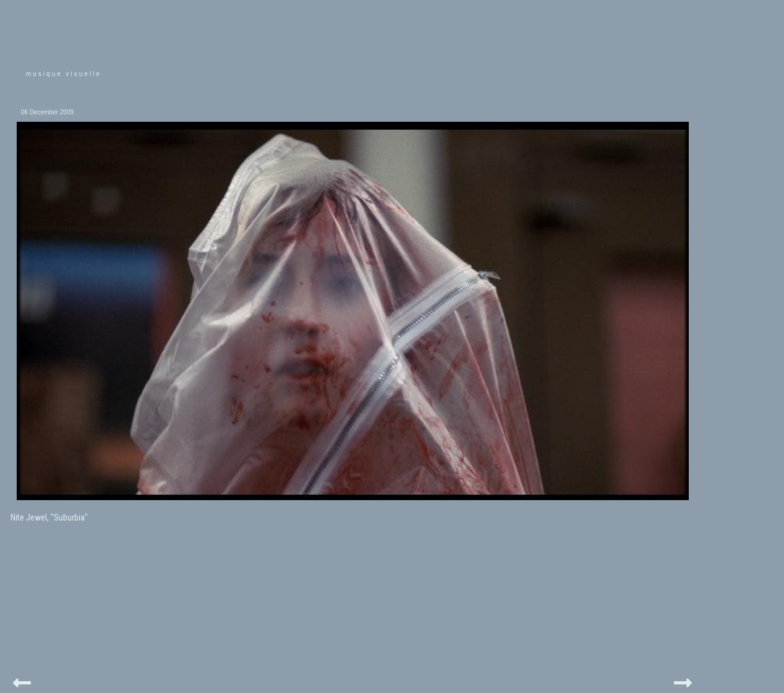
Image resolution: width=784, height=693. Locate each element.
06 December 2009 (47, 112)
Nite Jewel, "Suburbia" (49, 517)
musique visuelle (64, 74)
